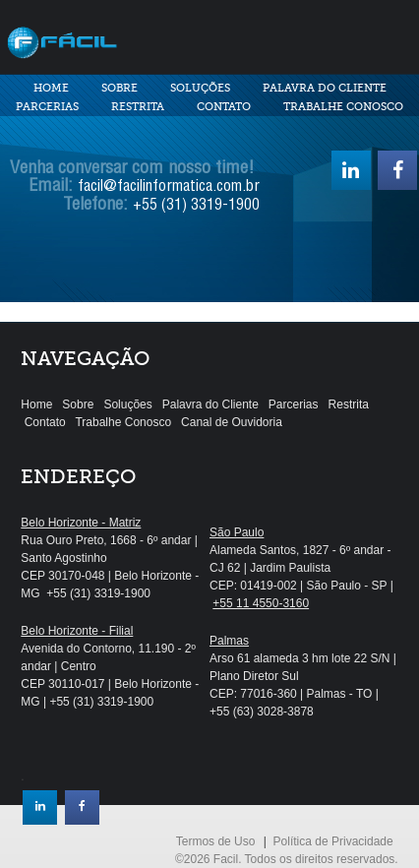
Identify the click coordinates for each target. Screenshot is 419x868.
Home (51, 88)
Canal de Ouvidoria (232, 422)
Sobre (120, 88)
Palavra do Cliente (325, 88)
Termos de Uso (216, 841)
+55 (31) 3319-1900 (196, 207)
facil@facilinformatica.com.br (169, 188)
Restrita (138, 107)
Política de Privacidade (333, 841)
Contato (224, 107)
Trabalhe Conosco (343, 107)
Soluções (200, 88)
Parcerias (47, 107)
